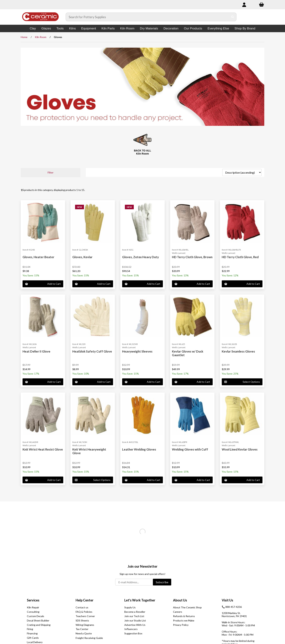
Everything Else (218, 28)
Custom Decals (36, 616)
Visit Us (227, 600)
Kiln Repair (33, 607)
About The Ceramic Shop (187, 607)
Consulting (33, 612)
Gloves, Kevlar (82, 257)
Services (33, 600)
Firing (30, 629)
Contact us (82, 607)
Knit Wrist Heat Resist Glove (43, 449)
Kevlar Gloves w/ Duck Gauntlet (188, 353)
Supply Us (130, 607)
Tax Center (82, 629)
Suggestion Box (133, 633)
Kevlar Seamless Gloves (238, 351)
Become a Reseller (135, 612)
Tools (60, 28)
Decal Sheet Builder (38, 620)
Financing (32, 633)
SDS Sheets (82, 620)
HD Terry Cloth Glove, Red (240, 257)
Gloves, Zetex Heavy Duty (141, 257)
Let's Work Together (140, 600)
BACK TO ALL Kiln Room (142, 152)
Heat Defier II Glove (36, 351)
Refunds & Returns (184, 616)
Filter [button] (51, 172)
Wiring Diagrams (85, 625)
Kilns (72, 28)
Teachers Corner (85, 616)
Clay (33, 28)
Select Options (242, 382)
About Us (180, 600)
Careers (178, 612)
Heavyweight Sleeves (137, 351)
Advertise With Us (135, 625)
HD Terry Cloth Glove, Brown (192, 257)
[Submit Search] (233, 17)
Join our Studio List (135, 620)
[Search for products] (147, 17)
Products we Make (184, 620)
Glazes (46, 28)
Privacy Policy (181, 625)
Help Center (85, 600)
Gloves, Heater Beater (38, 257)
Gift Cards (33, 638)
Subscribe (162, 582)
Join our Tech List (134, 616)
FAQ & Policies (84, 612)
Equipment (89, 28)
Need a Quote (84, 633)
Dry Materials (149, 28)
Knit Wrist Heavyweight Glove (89, 451)
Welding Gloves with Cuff (190, 449)
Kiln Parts (108, 28)
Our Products (193, 28)
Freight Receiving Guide (89, 638)
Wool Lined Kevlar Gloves (240, 449)
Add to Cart (43, 284)
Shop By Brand (245, 28)
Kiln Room (127, 28)
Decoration (171, 28)
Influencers (131, 629)
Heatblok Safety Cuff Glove (92, 351)
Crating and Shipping (39, 625)
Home (24, 37)
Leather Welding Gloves (139, 449)
